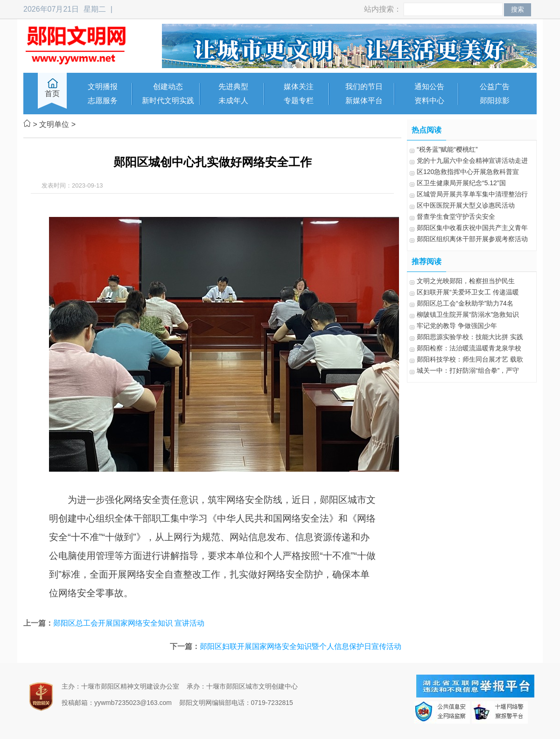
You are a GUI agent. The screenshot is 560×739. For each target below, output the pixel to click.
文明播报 (103, 87)
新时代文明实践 (168, 101)
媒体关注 (299, 87)
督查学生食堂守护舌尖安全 (456, 216)
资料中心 (429, 101)
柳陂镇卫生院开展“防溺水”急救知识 (468, 314)
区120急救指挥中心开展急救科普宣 (468, 172)
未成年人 (233, 101)
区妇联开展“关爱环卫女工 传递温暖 (468, 292)
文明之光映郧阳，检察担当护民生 (466, 281)
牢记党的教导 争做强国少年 (457, 326)
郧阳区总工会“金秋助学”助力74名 (465, 303)
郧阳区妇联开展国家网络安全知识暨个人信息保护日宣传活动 (301, 646)
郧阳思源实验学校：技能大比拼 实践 (470, 337)
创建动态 (168, 87)
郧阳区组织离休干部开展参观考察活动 (472, 239)
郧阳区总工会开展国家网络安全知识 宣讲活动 (129, 623)
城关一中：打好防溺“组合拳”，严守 (468, 370)
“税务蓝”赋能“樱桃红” (447, 149)
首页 (52, 94)
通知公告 (429, 87)
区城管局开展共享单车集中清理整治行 (472, 194)
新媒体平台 (364, 101)
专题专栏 (299, 101)
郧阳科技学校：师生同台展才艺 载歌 (470, 359)
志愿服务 (103, 101)
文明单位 (54, 124)
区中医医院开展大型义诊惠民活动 (466, 205)
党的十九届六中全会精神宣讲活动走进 (472, 160)
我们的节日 (364, 87)
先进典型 (233, 87)
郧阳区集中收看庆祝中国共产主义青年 (472, 228)
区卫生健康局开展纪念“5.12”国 (461, 183)
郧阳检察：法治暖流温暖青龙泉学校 (469, 348)
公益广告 (495, 87)
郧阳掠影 (495, 101)
